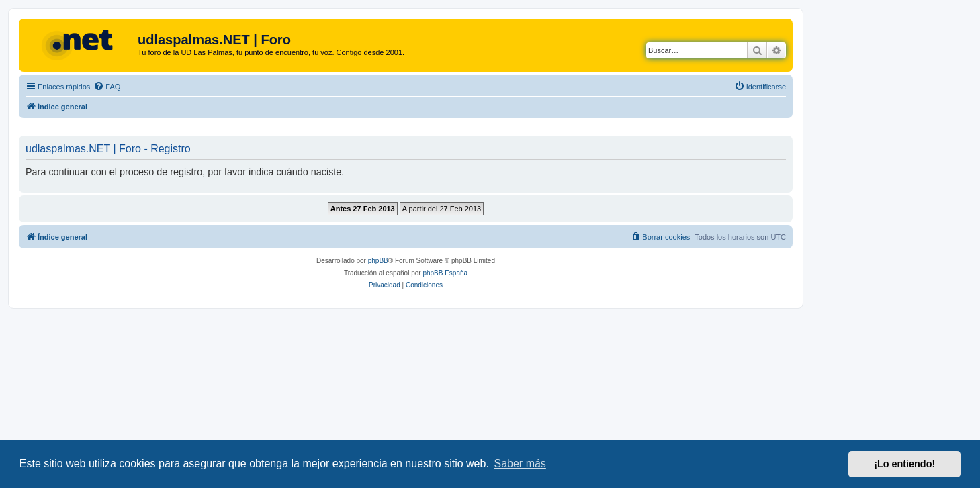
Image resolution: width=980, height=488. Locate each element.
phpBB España (445, 273)
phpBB (378, 261)
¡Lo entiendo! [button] (904, 464)
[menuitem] (107, 87)
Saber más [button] (520, 463)
